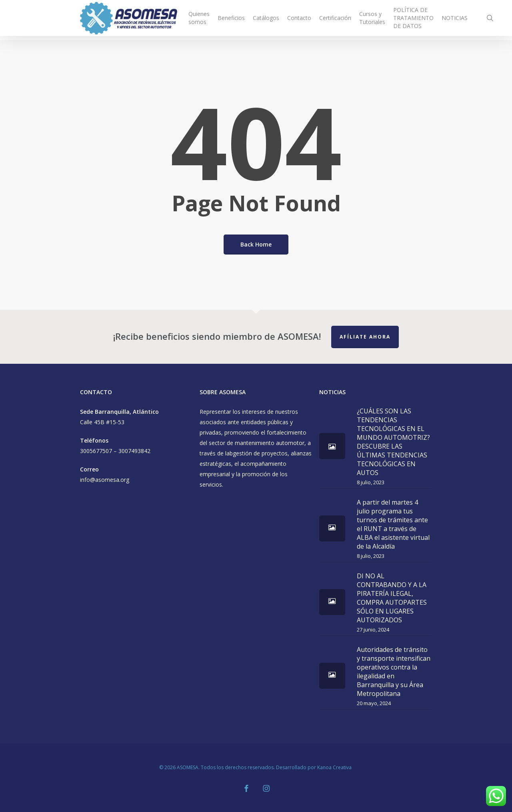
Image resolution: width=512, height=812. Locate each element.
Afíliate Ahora (365, 337)
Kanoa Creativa (335, 767)
